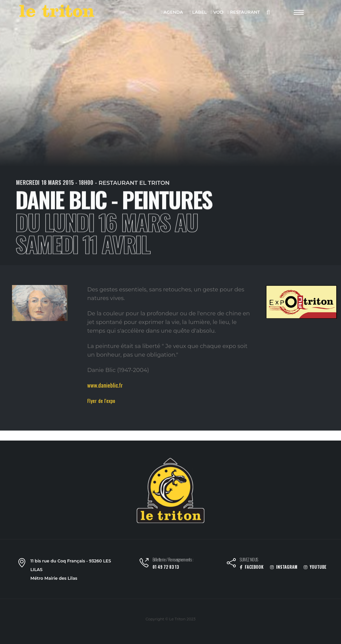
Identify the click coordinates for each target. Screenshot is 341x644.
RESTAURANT (243, 12)
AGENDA (172, 12)
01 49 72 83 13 (166, 567)
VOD (217, 12)
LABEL (198, 12)
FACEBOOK (252, 567)
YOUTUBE (315, 567)
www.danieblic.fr (105, 385)
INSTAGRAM (284, 567)
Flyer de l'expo (101, 401)
